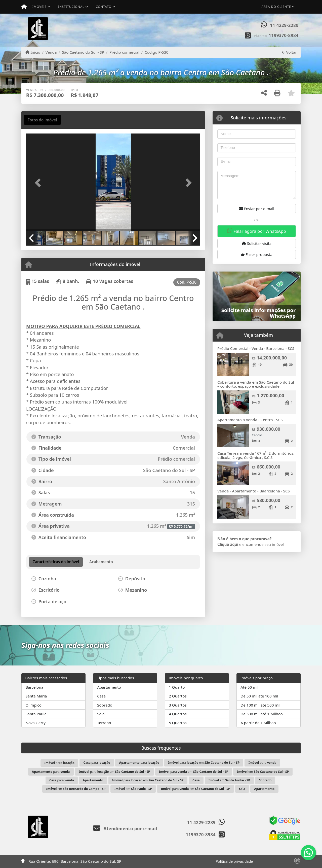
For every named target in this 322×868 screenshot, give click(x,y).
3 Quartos (178, 705)
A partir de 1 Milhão (258, 723)
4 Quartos (178, 714)
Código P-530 (157, 52)
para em (204, 763)
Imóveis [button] (39, 7)
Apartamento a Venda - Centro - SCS (250, 420)
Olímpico (33, 705)
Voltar (289, 52)
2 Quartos (178, 696)
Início (33, 52)
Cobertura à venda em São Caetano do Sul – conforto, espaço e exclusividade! (256, 384)
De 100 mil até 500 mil (260, 705)
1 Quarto (177, 687)
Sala (101, 714)
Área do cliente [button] (276, 7)
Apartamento (109, 687)
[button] (39, 182)
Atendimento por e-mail (125, 829)
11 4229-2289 (284, 25)
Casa (101, 696)
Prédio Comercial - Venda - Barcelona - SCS (256, 348)
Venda (51, 52)
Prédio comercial (124, 52)
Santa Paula (36, 714)
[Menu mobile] (24, 7)
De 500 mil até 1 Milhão (261, 714)
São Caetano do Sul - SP (83, 52)
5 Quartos (178, 723)
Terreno (104, 723)
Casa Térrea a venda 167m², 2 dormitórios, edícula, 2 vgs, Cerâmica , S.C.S (256, 455)
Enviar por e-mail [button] (257, 209)
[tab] (42, 120)
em (263, 772)
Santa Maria (36, 696)
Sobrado (105, 705)
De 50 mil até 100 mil (259, 696)
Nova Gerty (35, 723)
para (59, 763)
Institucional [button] (71, 7)
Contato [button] (104, 7)
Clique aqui (228, 544)
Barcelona (34, 687)
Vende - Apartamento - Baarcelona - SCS (254, 491)
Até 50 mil (249, 687)
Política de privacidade (234, 861)
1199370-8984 (284, 35)
